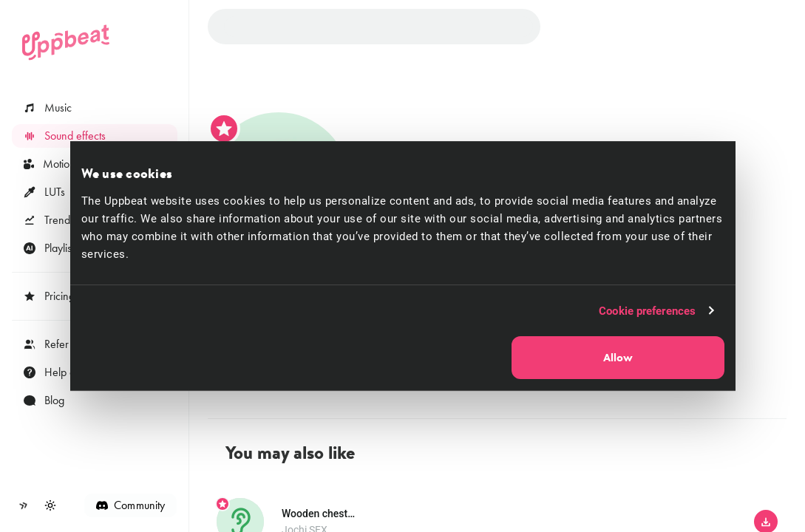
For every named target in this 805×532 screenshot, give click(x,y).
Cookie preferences (647, 310)
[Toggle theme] (50, 505)
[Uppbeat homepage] (66, 42)
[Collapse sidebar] (24, 505)
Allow (618, 358)
